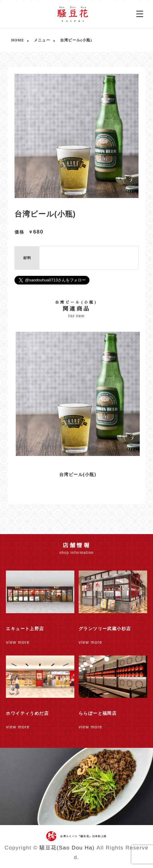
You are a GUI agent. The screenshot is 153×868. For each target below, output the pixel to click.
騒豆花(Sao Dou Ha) (67, 848)
